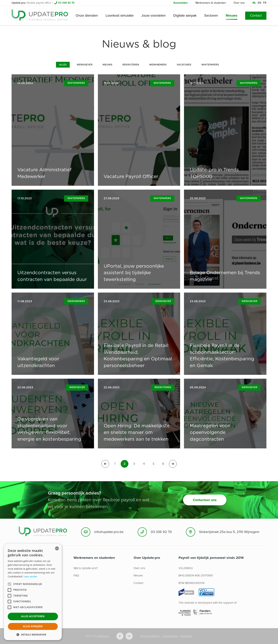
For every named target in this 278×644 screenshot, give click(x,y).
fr (265, 3)
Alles (63, 65)
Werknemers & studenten (211, 3)
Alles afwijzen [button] (33, 626)
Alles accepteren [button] (33, 616)
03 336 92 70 (66, 3)
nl (254, 3)
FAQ (76, 575)
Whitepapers (210, 65)
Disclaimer (186, 636)
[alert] (33, 592)
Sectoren (211, 15)
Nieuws (232, 15)
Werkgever (85, 65)
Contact (256, 15)
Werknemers (158, 65)
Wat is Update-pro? (86, 568)
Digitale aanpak (185, 15)
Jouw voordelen (153, 15)
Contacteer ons (205, 500)
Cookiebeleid (170, 636)
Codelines (103, 636)
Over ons (239, 3)
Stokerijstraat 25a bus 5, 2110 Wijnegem (229, 532)
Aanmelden (181, 3)
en (259, 3)
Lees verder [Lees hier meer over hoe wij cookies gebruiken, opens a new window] (31, 577)
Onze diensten (87, 15)
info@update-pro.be (109, 532)
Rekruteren (131, 65)
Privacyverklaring (150, 636)
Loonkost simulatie (120, 15)
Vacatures (184, 65)
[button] (33, 634)
